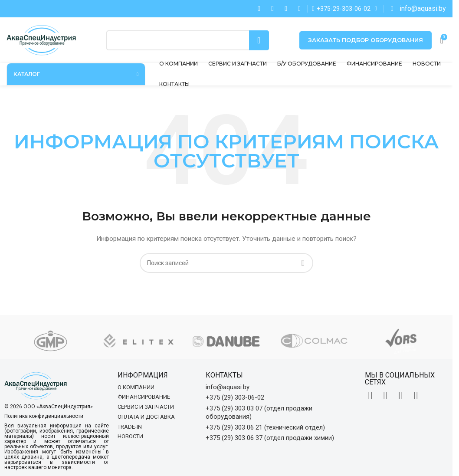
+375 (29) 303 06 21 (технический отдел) (265, 427)
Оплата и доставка (146, 417)
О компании (136, 387)
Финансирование (144, 397)
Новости (130, 436)
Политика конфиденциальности (44, 416)
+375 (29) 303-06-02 (235, 397)
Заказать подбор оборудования (366, 40)
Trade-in (130, 427)
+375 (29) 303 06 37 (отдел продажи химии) (270, 438)
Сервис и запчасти (146, 407)
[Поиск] (188, 40)
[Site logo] (41, 39)
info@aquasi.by (228, 387)
